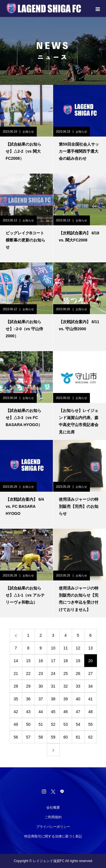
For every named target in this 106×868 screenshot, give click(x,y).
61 (78, 737)
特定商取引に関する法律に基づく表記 (53, 836)
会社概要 (53, 807)
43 (28, 712)
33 (78, 686)
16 (41, 661)
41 (90, 699)
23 (41, 673)
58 (41, 737)
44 (41, 712)
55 (90, 724)
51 (41, 724)
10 (53, 648)
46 (66, 712)
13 (90, 648)
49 (16, 724)
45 (53, 712)
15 (28, 661)
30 (41, 686)
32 (66, 686)
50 (28, 724)
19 (78, 661)
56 (16, 737)
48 (90, 712)
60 (66, 737)
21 (16, 673)
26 (78, 673)
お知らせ (28, 132)
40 (78, 699)
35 (16, 699)
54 (78, 724)
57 (28, 737)
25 (66, 673)
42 (16, 712)
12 (78, 648)
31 (53, 686)
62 (90, 737)
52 (53, 724)
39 (66, 699)
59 (53, 737)
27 (90, 673)
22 (28, 673)
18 (66, 661)
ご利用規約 (53, 817)
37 (41, 699)
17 (53, 661)
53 (66, 724)
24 (53, 673)
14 (16, 661)
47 (78, 712)
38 (53, 699)
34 (90, 686)
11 (66, 648)
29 (28, 686)
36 (28, 699)
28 (16, 686)
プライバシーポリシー (53, 827)
